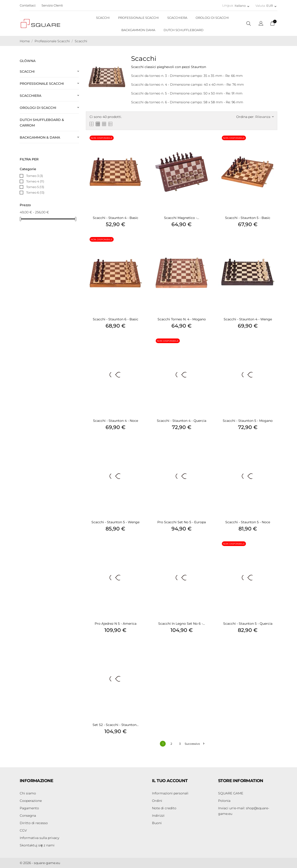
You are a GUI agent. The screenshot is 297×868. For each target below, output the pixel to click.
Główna (28, 61)
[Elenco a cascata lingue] (261, 24)
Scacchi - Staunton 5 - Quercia (248, 624)
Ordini (157, 801)
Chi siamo (28, 793)
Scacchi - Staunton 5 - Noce (248, 522)
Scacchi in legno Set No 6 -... (182, 624)
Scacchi (27, 72)
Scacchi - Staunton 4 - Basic (116, 218)
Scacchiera (31, 96)
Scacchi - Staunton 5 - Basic (248, 218)
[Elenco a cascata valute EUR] (272, 6)
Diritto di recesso (34, 823)
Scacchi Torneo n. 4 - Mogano (182, 319)
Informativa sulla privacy (39, 838)
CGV (23, 830)
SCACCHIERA (177, 18)
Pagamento (29, 808)
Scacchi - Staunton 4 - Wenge (248, 319)
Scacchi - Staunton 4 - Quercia (182, 421)
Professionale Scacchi (42, 84)
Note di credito (164, 808)
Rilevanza (264, 117)
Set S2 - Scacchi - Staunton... (116, 725)
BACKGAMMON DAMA (138, 30)
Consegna (28, 816)
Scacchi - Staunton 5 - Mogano (248, 421)
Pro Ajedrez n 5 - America (116, 624)
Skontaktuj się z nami (37, 845)
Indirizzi (158, 816)
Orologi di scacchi (38, 108)
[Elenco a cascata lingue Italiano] (242, 6)
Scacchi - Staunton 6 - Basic (116, 319)
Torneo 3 (35, 176)
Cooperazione (31, 801)
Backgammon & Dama (40, 137)
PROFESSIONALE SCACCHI (139, 18)
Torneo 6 (35, 192)
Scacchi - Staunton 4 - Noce (116, 421)
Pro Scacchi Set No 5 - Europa (182, 522)
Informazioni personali (170, 793)
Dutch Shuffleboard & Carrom (42, 123)
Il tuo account (170, 781)
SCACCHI (103, 18)
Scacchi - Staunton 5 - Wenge (115, 522)
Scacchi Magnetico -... (182, 218)
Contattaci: (28, 5)
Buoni (157, 823)
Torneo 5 (35, 187)
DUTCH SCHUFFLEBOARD (184, 30)
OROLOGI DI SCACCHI (212, 18)
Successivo (194, 744)
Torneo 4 (35, 181)
